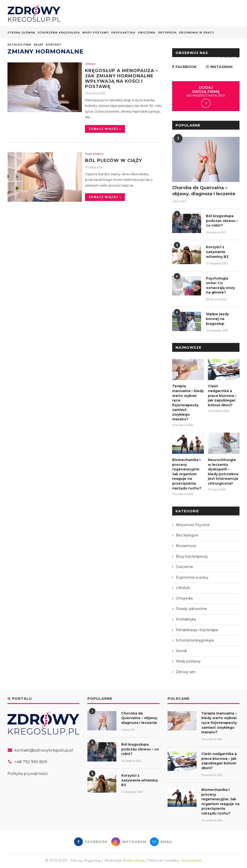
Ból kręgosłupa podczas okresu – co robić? (222, 221)
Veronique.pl (191, 861)
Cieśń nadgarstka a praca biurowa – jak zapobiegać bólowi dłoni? (222, 395)
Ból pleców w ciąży (113, 160)
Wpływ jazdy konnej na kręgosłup (217, 319)
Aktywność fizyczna (193, 525)
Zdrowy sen (186, 672)
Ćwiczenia (147, 33)
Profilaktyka (123, 33)
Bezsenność (186, 546)
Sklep (39, 45)
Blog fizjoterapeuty (192, 556)
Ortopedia (167, 33)
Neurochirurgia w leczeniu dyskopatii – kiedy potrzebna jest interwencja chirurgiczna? (223, 472)
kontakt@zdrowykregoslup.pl (44, 750)
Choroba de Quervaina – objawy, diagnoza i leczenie (204, 191)
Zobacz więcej (105, 129)
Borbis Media (134, 861)
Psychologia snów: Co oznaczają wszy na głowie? (220, 285)
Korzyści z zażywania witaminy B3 (217, 252)
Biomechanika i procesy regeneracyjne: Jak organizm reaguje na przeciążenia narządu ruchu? (187, 474)
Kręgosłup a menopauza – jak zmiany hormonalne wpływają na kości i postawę (122, 79)
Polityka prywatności (28, 774)
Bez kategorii (187, 535)
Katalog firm (19, 45)
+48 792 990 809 (31, 762)
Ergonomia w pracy (197, 33)
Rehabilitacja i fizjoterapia (197, 630)
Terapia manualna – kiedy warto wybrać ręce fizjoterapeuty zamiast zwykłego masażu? (188, 403)
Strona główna (21, 33)
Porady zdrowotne (191, 609)
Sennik (181, 651)
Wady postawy (96, 33)
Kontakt (54, 45)
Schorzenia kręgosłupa (59, 33)
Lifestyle (90, 64)
